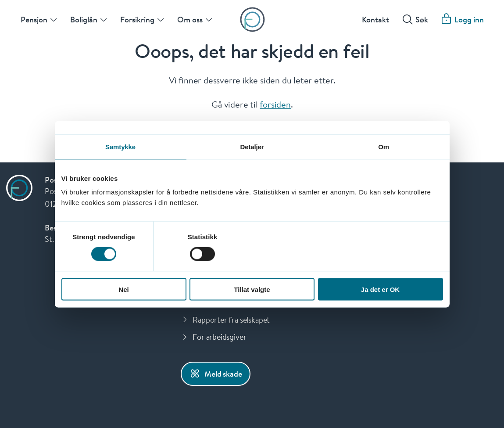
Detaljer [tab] (252, 146)
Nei (123, 289)
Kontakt (375, 19)
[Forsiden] (252, 20)
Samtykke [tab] (120, 146)
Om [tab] (384, 146)
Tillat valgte (252, 289)
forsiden (275, 104)
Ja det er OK (380, 289)
